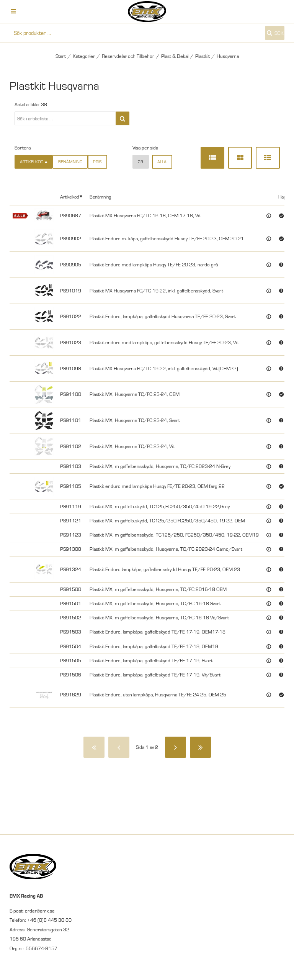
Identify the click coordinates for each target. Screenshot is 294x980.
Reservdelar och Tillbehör (128, 56)
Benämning (70, 162)
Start (61, 56)
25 (140, 162)
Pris (97, 162)
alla (162, 162)
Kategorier (84, 56)
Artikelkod (69, 197)
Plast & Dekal (175, 56)
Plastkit (203, 56)
